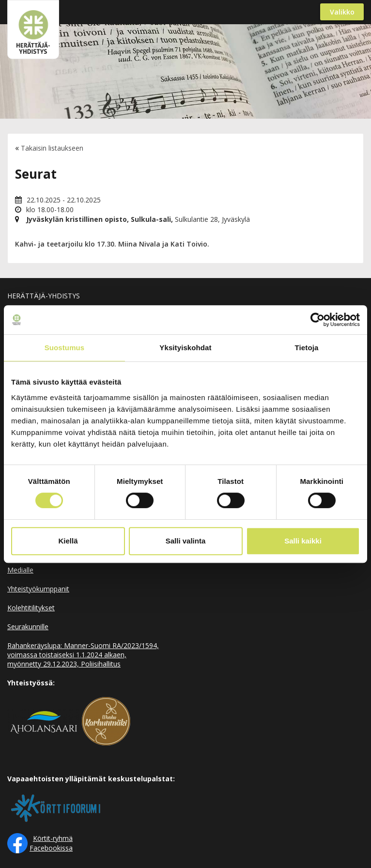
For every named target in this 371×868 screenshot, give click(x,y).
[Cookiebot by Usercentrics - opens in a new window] (317, 320)
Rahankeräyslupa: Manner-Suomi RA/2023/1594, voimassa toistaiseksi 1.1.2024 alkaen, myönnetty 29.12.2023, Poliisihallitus (83, 655)
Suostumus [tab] (65, 348)
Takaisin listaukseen (52, 148)
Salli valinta (186, 541)
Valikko (342, 12)
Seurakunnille (28, 627)
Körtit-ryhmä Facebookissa (51, 843)
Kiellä (68, 541)
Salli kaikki (303, 541)
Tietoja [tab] (307, 348)
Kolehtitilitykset (31, 608)
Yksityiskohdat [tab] (185, 348)
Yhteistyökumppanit (38, 589)
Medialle (20, 570)
